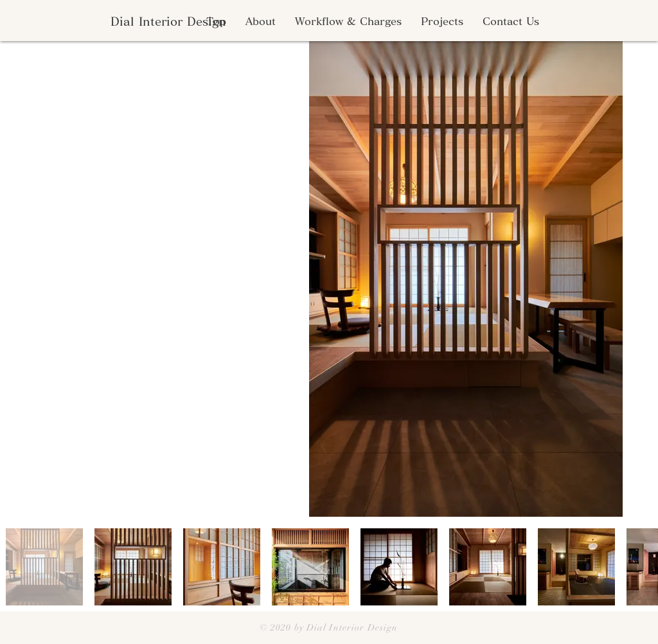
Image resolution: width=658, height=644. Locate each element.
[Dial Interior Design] (168, 22)
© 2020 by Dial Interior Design (329, 628)
